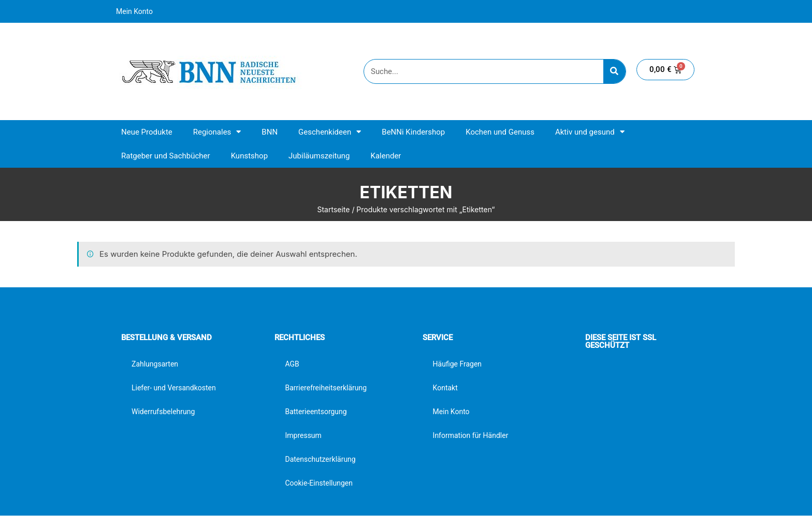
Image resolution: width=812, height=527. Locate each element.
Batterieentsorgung (316, 412)
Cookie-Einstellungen (318, 483)
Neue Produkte (147, 132)
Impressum (303, 435)
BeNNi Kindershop (413, 132)
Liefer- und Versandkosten (174, 388)
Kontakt (445, 388)
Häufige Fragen (458, 364)
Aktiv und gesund (590, 132)
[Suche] (614, 71)
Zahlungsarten (155, 364)
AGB (292, 364)
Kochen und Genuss (500, 132)
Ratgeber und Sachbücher (166, 156)
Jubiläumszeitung (319, 156)
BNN (270, 132)
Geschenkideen (330, 132)
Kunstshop (249, 156)
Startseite (333, 209)
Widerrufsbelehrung (163, 412)
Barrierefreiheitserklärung (326, 388)
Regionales (217, 132)
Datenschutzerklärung (320, 459)
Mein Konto (134, 11)
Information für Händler (471, 435)
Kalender (386, 156)
